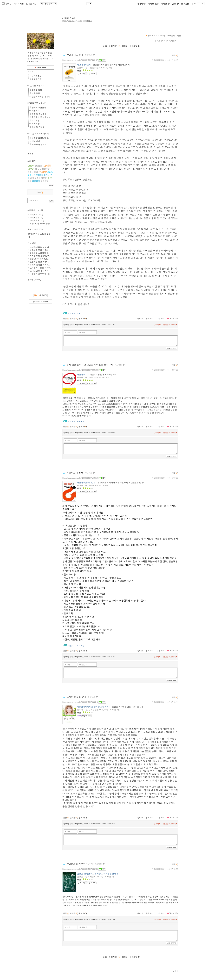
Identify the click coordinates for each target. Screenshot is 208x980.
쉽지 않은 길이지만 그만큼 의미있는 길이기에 (90, 365)
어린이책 (36, 111)
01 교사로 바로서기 (36, 86)
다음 (127, 46)
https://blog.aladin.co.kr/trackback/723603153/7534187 (95, 324)
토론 (50, 178)
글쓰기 (176, 4)
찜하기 (160, 318)
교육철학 (39, 166)
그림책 (48, 166)
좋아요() (83, 318)
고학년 (31, 166)
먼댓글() (74, 318)
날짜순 (173, 41)
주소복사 (157, 324)
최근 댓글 (32, 243)
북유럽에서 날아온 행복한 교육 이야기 (94, 707)
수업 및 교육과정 (39, 114)
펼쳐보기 (159, 41)
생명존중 (46, 169)
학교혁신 (88, 55)
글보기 (151, 36)
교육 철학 (36, 93)
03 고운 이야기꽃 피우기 (38, 134)
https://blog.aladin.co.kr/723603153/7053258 (80, 869)
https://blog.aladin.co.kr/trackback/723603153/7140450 (95, 657)
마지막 (136, 46)
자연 (32, 178)
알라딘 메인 (32, 4)
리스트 (30, 72)
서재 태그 (32, 161)
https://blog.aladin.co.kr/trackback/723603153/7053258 (95, 919)
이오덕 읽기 (37, 90)
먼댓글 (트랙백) (34, 280)
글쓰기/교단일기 (39, 108)
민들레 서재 (68, 18)
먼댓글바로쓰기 (170, 324)
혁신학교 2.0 (83, 375)
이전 (112, 46)
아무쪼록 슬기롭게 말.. (40, 253)
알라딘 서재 (11, 4)
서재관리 (166, 4)
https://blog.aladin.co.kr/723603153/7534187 (80, 60)
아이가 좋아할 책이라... (40, 265)
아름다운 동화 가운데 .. (40, 250)
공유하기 (149, 318)
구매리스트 (37, 76)
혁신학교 (80, 421)
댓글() (175, 55)
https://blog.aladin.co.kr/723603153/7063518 (80, 702)
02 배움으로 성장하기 (37, 103)
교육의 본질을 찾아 (76, 697)
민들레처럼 (156, 60)
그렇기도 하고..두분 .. (39, 262)
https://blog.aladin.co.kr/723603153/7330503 (80, 370)
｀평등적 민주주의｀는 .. (41, 274)
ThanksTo (172, 318)
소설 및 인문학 (38, 127)
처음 (104, 46)
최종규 (44, 178)
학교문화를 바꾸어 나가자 (80, 864)
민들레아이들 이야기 (41, 97)
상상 (39, 169)
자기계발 (36, 124)
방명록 (30, 154)
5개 (167, 41)
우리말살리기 (42, 175)
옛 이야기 (36, 141)
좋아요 (140, 318)
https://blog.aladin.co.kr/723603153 (77, 21)
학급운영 (44, 181)
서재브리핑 (154, 4)
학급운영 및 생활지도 (41, 117)
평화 (30, 181)
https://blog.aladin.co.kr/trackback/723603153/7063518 (95, 824)
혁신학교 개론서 (75, 473)
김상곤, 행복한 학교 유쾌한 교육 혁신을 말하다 (97, 874)
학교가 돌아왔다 (84, 65)
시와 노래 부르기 (39, 144)
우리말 (43, 172)
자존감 (38, 178)
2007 (40, 192)
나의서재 (142, 4)
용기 (36, 172)
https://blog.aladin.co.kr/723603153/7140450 (80, 478)
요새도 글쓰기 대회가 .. (40, 271)
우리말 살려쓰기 (39, 138)
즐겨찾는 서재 (188, 4)
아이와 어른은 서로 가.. (40, 247)
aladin (45, 302)
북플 (22, 4)
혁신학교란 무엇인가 (86, 483)
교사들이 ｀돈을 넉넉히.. (41, 268)
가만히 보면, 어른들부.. (40, 256)
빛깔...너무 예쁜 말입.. (39, 259)
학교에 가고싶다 (75, 55)
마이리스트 (37, 79)
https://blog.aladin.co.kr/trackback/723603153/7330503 (95, 432)
